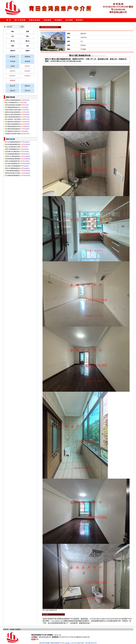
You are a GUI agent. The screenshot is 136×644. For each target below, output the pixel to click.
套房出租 (55, 27)
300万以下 (13, 76)
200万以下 (27, 71)
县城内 (28, 51)
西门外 (13, 41)
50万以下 (27, 66)
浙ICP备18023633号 (91, 643)
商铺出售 (27, 86)
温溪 (28, 32)
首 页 (9, 20)
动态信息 (47, 20)
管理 (37, 639)
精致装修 (27, 57)
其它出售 (27, 91)
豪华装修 (13, 57)
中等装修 (13, 61)
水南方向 (13, 51)
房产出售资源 (20, 20)
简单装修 (27, 61)
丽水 (13, 32)
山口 (13, 36)
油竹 (28, 46)
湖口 (28, 36)
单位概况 (58, 20)
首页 (43, 27)
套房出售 (13, 86)
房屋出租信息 (35, 20)
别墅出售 (13, 91)
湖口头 (28, 41)
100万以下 (13, 71)
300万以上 (27, 76)
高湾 (13, 46)
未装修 (13, 66)
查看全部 (13, 81)
